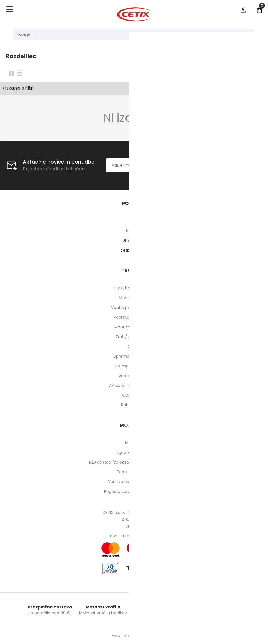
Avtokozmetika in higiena (134, 385)
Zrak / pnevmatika (134, 337)
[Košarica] (259, 10)
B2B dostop (134, 462)
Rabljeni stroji (134, 405)
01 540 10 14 (134, 241)
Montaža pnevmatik (134, 327)
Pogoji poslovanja (134, 472)
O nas (134, 221)
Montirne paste (134, 298)
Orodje (134, 346)
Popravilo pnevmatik (134, 317)
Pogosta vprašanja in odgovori (134, 491)
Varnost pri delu (134, 376)
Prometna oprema (134, 366)
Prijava (243, 10)
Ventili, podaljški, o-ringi (134, 308)
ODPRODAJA (134, 395)
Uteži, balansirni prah (134, 288)
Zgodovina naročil (134, 452)
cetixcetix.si (134, 250)
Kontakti (134, 231)
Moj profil (134, 443)
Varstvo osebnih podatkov (134, 482)
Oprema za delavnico (134, 356)
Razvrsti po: (199, 74)
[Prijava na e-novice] (208, 165)
